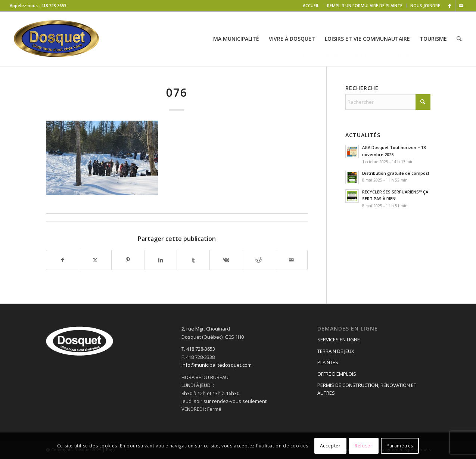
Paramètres (400, 446)
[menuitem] (311, 6)
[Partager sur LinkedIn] (161, 260)
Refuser (363, 446)
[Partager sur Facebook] (63, 260)
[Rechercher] (459, 39)
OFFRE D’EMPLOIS (337, 374)
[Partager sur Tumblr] (193, 260)
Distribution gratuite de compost (396, 173)
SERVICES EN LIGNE (339, 339)
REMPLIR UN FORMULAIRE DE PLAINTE (365, 5)
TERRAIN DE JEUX (336, 351)
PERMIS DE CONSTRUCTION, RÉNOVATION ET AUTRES (367, 389)
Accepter (330, 446)
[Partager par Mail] (291, 260)
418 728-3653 (54, 5)
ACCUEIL (311, 5)
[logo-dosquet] (56, 39)
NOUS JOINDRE (425, 5)
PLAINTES (328, 362)
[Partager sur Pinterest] (128, 260)
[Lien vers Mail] (461, 6)
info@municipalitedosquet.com (217, 365)
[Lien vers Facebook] (450, 6)
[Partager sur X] (95, 260)
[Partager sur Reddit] (258, 260)
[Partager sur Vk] (226, 260)
